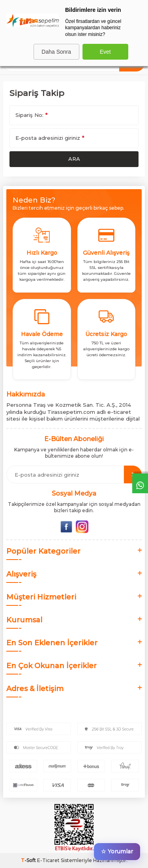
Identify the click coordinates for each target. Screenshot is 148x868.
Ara (74, 159)
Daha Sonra (56, 52)
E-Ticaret (48, 860)
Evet (105, 52)
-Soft (29, 860)
